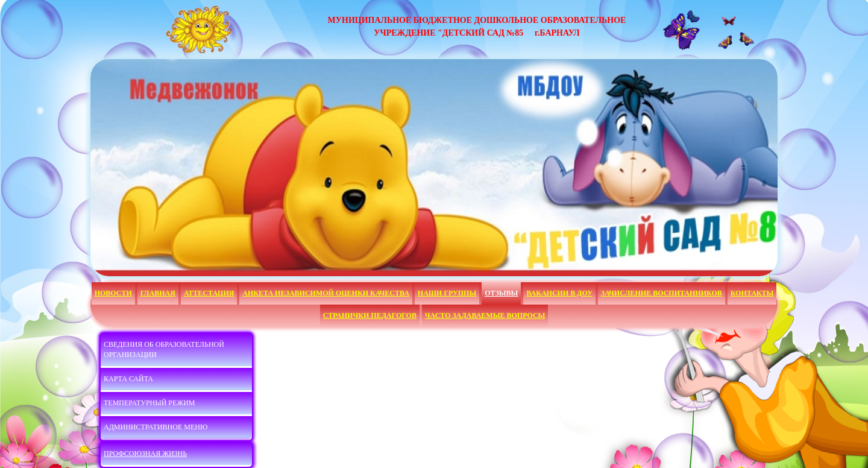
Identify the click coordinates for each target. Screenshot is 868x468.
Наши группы (447, 293)
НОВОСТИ (113, 293)
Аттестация (209, 293)
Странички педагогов (370, 315)
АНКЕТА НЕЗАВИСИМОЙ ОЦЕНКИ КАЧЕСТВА (326, 293)
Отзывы (501, 293)
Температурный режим (149, 403)
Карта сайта (128, 379)
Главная (158, 293)
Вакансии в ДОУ (559, 293)
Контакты (752, 293)
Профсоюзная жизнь (145, 454)
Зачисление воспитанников (662, 293)
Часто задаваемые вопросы (485, 315)
